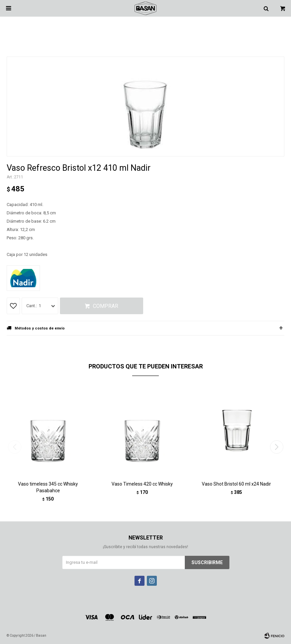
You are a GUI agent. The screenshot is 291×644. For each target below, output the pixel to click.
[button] (277, 447)
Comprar (106, 306)
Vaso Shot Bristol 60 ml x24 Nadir (236, 484)
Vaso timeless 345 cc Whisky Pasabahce (48, 487)
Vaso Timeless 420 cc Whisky (142, 484)
